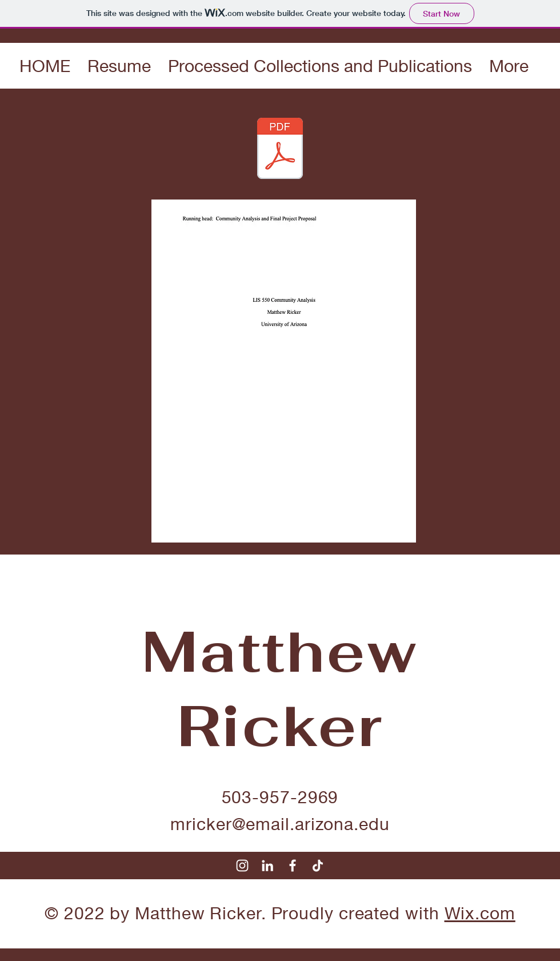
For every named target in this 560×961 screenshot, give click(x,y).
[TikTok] (318, 866)
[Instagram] (242, 866)
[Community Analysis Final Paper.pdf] (280, 150)
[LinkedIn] (267, 866)
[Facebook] (293, 866)
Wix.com (480, 913)
